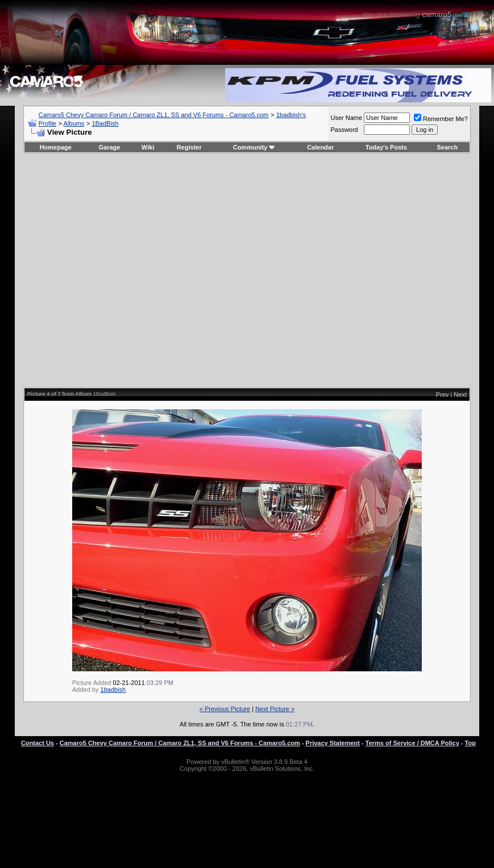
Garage (110, 147)
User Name (346, 118)
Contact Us (38, 743)
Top (470, 743)
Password (344, 130)
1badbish (113, 690)
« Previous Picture (225, 709)
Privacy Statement (333, 743)
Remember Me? (441, 119)
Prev (443, 394)
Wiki (148, 147)
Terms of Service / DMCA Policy (412, 743)
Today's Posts (386, 147)
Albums (74, 123)
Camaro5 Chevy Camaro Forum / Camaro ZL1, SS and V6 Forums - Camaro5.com (154, 115)
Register (189, 147)
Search (448, 147)
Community (254, 147)
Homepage (56, 147)
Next (460, 394)
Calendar (320, 147)
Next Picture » (275, 709)
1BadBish (105, 123)
